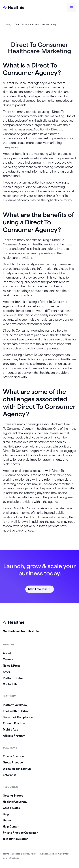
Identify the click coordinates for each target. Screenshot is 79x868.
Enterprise (10, 775)
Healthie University (15, 802)
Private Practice (13, 756)
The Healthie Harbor (16, 711)
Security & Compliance (18, 717)
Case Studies (11, 808)
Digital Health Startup (17, 769)
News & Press (12, 666)
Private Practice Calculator (20, 833)
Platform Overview (15, 705)
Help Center (11, 827)
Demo (7, 820)
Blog (6, 814)
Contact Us (10, 684)
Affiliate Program (14, 736)
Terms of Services (11, 854)
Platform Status (13, 678)
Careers (8, 659)
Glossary (7, 24)
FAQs (6, 672)
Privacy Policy (30, 854)
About (7, 653)
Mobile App (11, 730)
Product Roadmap (15, 723)
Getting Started (13, 796)
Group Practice (13, 762)
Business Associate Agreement (54, 854)
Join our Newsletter (15, 839)
